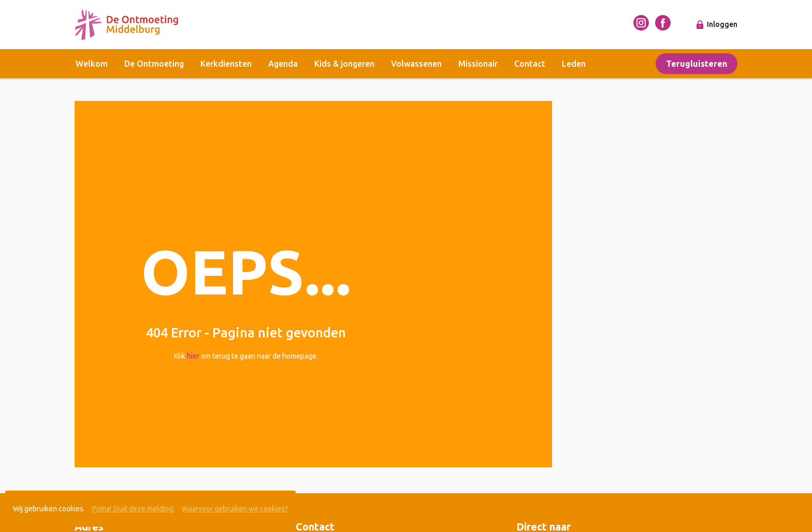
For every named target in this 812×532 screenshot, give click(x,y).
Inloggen (722, 24)
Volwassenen (416, 64)
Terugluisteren (697, 64)
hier (193, 356)
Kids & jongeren (344, 64)
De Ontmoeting (154, 64)
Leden (574, 64)
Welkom (92, 64)
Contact (530, 64)
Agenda (283, 64)
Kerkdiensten (226, 64)
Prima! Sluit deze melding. (133, 509)
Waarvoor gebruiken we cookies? (235, 509)
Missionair (478, 64)
